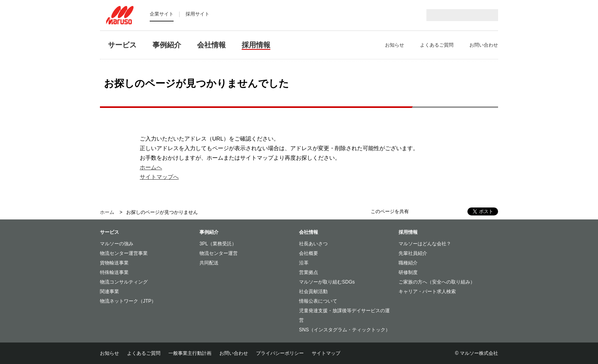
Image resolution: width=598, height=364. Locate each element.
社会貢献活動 (313, 292)
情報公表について (318, 301)
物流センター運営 (219, 253)
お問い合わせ (234, 353)
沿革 (304, 263)
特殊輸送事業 (114, 272)
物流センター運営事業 (124, 253)
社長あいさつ (313, 244)
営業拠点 (309, 272)
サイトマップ (326, 353)
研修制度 (408, 272)
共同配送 (209, 263)
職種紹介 (408, 263)
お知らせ (109, 353)
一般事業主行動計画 (190, 353)
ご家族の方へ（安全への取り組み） (437, 282)
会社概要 (309, 253)
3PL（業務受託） (218, 244)
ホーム (107, 212)
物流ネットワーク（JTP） (128, 301)
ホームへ (151, 167)
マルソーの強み (117, 244)
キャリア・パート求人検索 (427, 292)
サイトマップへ (159, 177)
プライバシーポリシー (280, 353)
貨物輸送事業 (114, 263)
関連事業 (109, 292)
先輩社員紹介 (413, 253)
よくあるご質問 (144, 353)
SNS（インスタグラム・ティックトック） (345, 330)
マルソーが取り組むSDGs (327, 282)
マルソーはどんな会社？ (425, 244)
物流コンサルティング (124, 282)
